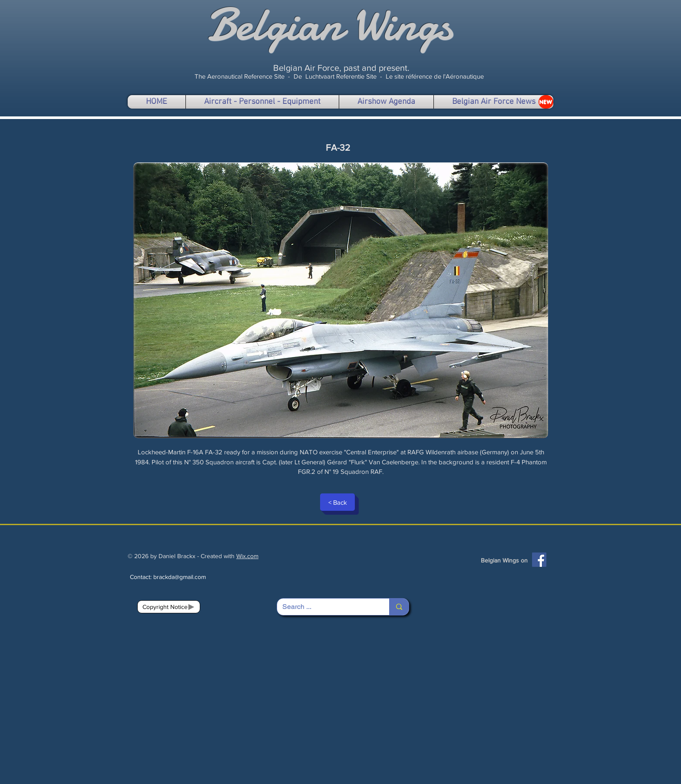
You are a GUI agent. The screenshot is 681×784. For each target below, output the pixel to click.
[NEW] (546, 102)
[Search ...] (327, 607)
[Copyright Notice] (169, 607)
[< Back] (337, 502)
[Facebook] (539, 560)
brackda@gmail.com (180, 577)
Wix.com (247, 556)
